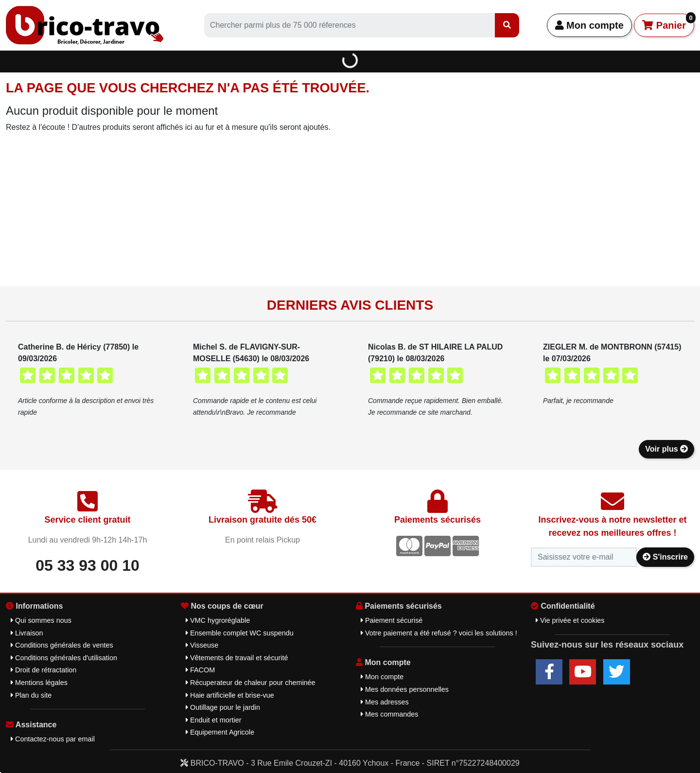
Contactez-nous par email (53, 739)
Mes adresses (385, 702)
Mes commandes (390, 714)
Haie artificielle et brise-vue (230, 695)
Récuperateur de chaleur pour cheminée (251, 683)
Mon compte (589, 25)
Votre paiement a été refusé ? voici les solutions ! (439, 633)
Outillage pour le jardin (223, 707)
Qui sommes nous (41, 620)
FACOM (200, 670)
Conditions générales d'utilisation (64, 658)
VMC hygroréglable (218, 620)
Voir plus (666, 449)
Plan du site (31, 695)
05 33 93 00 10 (87, 565)
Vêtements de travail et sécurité (237, 658)
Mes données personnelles (405, 689)
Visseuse (202, 645)
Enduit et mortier (214, 720)
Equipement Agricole (220, 732)
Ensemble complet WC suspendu (240, 633)
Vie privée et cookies (570, 620)
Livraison (27, 633)
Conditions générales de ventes (62, 645)
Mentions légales (39, 683)
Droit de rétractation (44, 670)
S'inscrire (665, 557)
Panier (668, 22)
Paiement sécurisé (392, 620)
